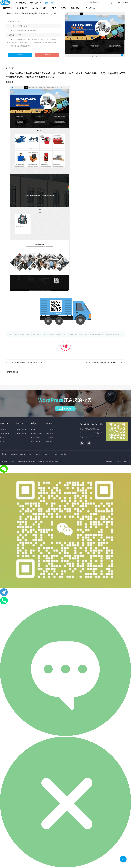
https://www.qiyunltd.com (93, 437)
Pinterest (46, 454)
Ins (30, 454)
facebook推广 (39, 8)
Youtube (63, 454)
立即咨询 (47, 55)
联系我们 (126, 3)
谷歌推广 (22, 8)
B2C (63, 8)
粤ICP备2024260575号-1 (55, 461)
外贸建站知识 (36, 437)
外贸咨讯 (34, 429)
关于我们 (50, 429)
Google (23, 454)
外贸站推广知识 (36, 433)
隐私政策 (50, 441)
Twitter (55, 454)
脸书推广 (3, 441)
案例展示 (75, 8)
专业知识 (90, 8)
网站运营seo (35, 441)
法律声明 (50, 437)
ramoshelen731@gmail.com (95, 433)
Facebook (13, 454)
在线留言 (118, 3)
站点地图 (127, 461)
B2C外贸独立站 (21, 433)
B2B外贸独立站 (21, 429)
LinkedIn (37, 454)
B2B (54, 8)
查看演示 (20, 55)
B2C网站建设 (5, 433)
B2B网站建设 (5, 429)
